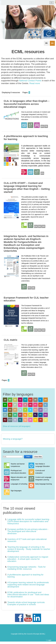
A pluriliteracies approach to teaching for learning (25, 576)
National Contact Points (30, 81)
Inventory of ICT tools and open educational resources (27, 540)
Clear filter (38, 457)
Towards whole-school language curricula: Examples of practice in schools (26, 603)
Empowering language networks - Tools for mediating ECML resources (27, 568)
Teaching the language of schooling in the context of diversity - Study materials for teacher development (29, 549)
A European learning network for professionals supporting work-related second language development (28, 585)
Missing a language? (13, 439)
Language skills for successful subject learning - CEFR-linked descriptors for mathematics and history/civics (29, 521)
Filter (28, 457)
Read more (35, 83)
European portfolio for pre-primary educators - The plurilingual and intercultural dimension (28, 531)
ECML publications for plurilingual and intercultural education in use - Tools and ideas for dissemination (28, 595)
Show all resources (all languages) (17, 426)
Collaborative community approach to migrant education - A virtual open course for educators (28, 559)
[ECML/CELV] (5, 3)
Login (49, 640)
